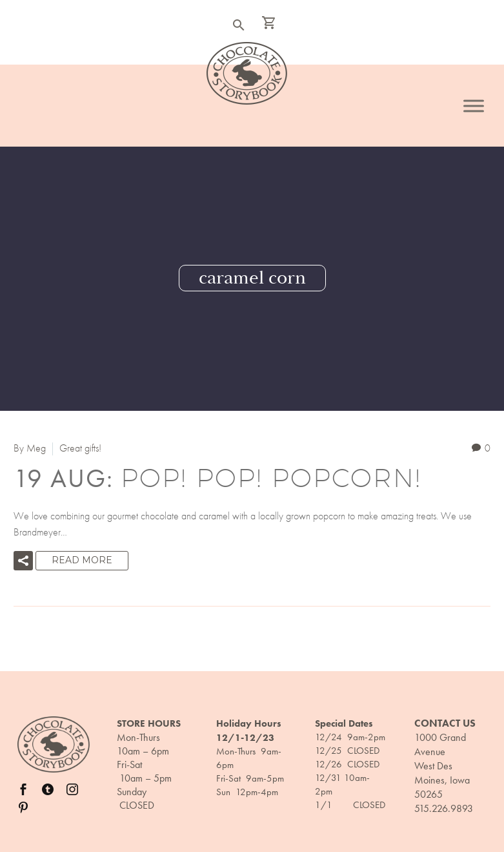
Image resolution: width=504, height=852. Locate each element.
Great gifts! (80, 448)
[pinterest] (23, 807)
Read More (82, 560)
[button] (23, 561)
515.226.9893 (444, 808)
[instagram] (72, 789)
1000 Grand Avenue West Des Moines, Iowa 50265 (442, 766)
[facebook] (23, 789)
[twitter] (48, 789)
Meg (36, 448)
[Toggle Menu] (474, 106)
